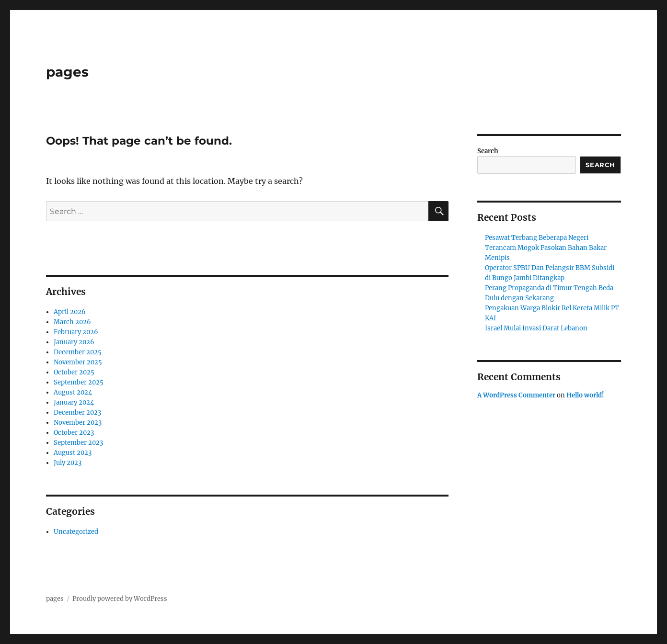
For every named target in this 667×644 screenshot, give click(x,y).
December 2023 (77, 412)
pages (67, 72)
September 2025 (79, 382)
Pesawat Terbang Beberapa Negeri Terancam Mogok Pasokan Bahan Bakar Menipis (546, 248)
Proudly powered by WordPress (120, 599)
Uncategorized (76, 532)
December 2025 (78, 352)
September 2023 (78, 443)
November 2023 (78, 423)
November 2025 (78, 362)
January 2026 (74, 342)
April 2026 (70, 312)
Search (488, 151)
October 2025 (74, 372)
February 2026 (76, 332)
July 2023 (68, 463)
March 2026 (72, 322)
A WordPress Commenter (516, 395)
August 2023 (73, 453)
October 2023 (74, 433)
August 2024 (73, 392)
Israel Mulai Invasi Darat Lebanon (536, 328)
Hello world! (585, 395)
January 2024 (74, 402)
